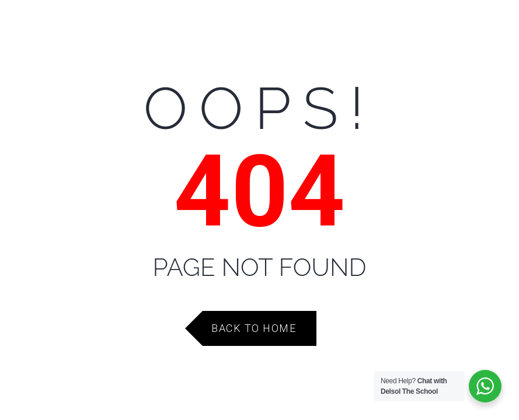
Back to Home (254, 328)
